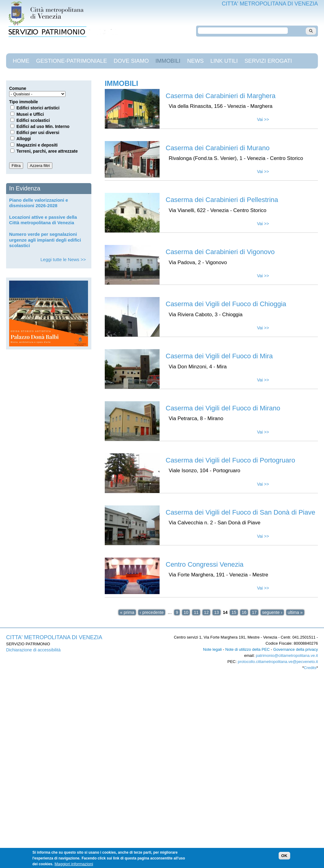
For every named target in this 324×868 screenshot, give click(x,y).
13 (217, 612)
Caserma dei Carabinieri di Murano (218, 148)
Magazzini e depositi (37, 145)
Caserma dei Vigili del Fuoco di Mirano (223, 408)
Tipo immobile (24, 102)
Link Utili (224, 61)
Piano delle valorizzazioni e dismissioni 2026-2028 (39, 203)
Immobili (168, 61)
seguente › (272, 612)
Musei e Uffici (30, 114)
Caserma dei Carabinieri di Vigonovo (220, 252)
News (195, 61)
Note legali (212, 649)
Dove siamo (131, 61)
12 (206, 612)
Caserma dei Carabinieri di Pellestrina (222, 200)
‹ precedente (152, 612)
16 (244, 612)
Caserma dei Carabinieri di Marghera (221, 96)
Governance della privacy (296, 649)
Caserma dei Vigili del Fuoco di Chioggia (226, 304)
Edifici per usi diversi (38, 133)
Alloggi (24, 139)
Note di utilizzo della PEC (248, 649)
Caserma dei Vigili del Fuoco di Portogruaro (230, 460)
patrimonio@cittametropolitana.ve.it (287, 655)
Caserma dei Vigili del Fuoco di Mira (219, 356)
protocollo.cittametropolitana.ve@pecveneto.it (278, 662)
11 (196, 612)
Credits (310, 668)
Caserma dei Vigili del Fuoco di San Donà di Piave (240, 512)
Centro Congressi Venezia (205, 564)
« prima (127, 612)
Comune (18, 88)
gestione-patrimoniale (72, 61)
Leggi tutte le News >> (63, 259)
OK (284, 859)
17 (254, 612)
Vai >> (263, 119)
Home (21, 61)
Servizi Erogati (268, 61)
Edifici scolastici (33, 120)
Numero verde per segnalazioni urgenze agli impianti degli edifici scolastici (45, 240)
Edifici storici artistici (38, 108)
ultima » (295, 612)
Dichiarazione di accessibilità (33, 650)
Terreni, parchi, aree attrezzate (47, 151)
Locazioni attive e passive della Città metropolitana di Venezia (43, 220)
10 (186, 612)
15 (234, 612)
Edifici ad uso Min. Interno (43, 126)
